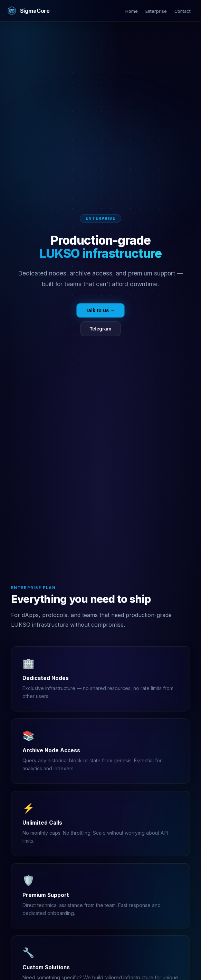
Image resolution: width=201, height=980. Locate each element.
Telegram (101, 329)
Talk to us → (100, 310)
